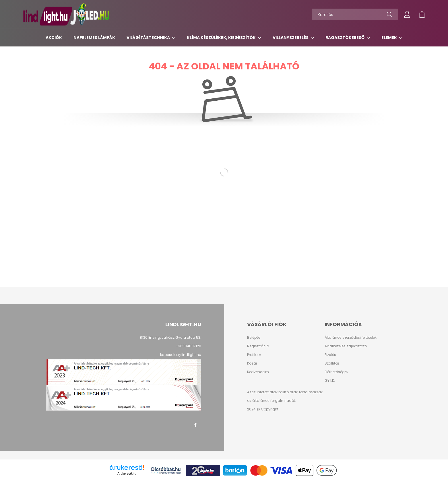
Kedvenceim (258, 372)
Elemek (390, 38)
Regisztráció (258, 346)
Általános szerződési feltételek (351, 338)
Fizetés (330, 355)
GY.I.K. (330, 381)
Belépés (254, 338)
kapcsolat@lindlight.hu (181, 355)
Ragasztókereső (345, 38)
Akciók (54, 38)
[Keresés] (355, 14)
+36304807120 (188, 346)
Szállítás (332, 363)
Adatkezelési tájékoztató (346, 346)
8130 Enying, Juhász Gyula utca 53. (170, 337)
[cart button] (422, 14)
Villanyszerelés (291, 38)
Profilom (254, 355)
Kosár (252, 363)
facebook (195, 425)
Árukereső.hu (127, 474)
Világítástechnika (149, 38)
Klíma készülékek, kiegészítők (222, 38)
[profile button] (407, 14)
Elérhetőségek (337, 372)
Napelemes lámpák (94, 38)
